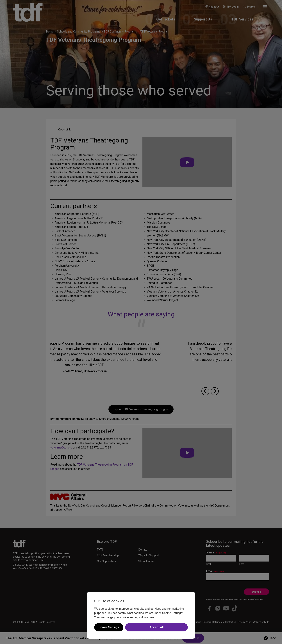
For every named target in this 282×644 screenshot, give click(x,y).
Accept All (157, 627)
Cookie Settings (109, 627)
